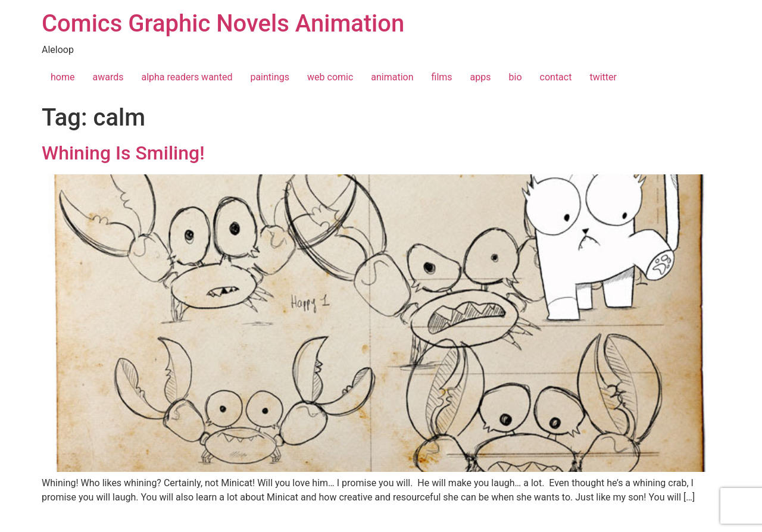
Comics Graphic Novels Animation (223, 24)
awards (108, 77)
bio (516, 77)
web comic (330, 77)
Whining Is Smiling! (123, 153)
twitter (603, 77)
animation (392, 77)
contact (556, 77)
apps (481, 77)
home (63, 77)
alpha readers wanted (187, 77)
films (442, 77)
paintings (270, 77)
